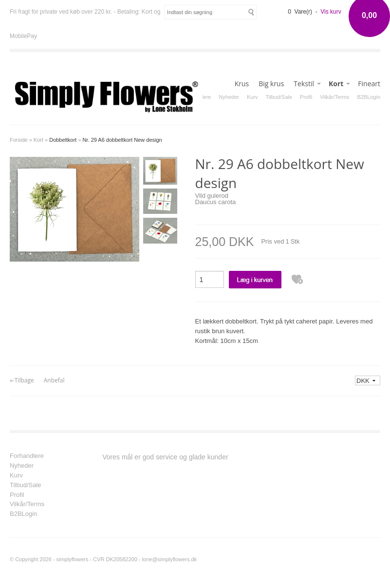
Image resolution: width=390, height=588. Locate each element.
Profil (306, 97)
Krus (242, 84)
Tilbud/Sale (279, 97)
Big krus (271, 84)
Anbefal (54, 380)
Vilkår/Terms (334, 97)
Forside (19, 140)
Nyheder (229, 97)
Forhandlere (27, 456)
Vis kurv (331, 12)
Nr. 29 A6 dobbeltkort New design (122, 140)
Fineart (369, 84)
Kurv (252, 97)
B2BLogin (369, 97)
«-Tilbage (22, 380)
